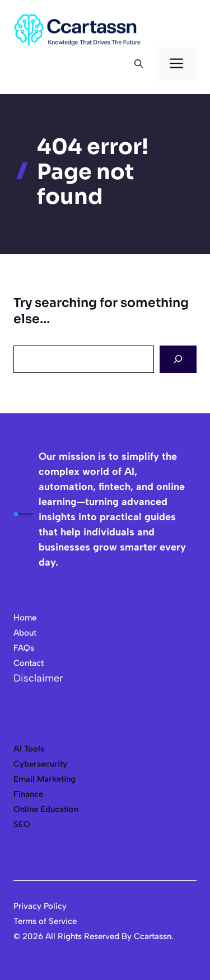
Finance (28, 794)
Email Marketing (45, 779)
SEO (22, 824)
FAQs (24, 648)
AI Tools (29, 749)
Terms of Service (45, 921)
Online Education (46, 809)
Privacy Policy (40, 906)
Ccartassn (153, 936)
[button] (139, 64)
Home (25, 618)
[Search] (178, 359)
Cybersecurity (40, 764)
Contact (29, 663)
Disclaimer (38, 678)
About (25, 633)
